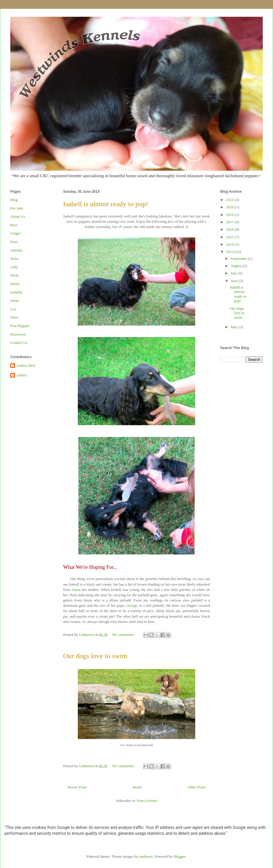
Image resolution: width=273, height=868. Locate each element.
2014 (230, 244)
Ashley (22, 375)
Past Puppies (20, 326)
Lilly (14, 267)
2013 (230, 252)
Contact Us (19, 342)
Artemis (16, 250)
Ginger (16, 233)
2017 (230, 222)
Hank (14, 275)
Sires (14, 317)
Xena (14, 258)
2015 (230, 237)
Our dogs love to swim (95, 656)
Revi (14, 225)
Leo (13, 309)
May (235, 327)
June (235, 281)
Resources (18, 334)
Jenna (76, 590)
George (132, 605)
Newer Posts (77, 787)
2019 (230, 215)
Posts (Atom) (147, 801)
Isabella (16, 292)
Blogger (180, 856)
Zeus (14, 242)
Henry (15, 284)
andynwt (146, 856)
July (234, 273)
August (237, 266)
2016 (230, 229)
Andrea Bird (26, 365)
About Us (18, 216)
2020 (230, 207)
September (239, 258)
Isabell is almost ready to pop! (106, 204)
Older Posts (197, 787)
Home (137, 787)
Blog (14, 200)
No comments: (124, 635)
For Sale (17, 208)
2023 (230, 200)
